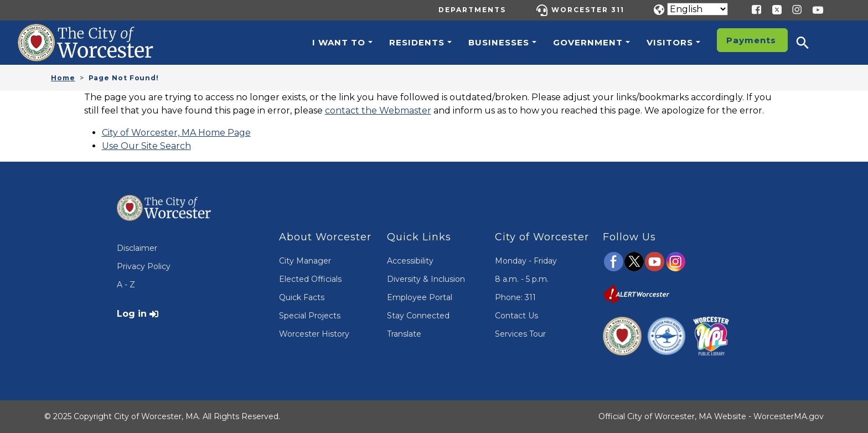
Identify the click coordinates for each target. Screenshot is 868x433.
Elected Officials (310, 279)
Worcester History (314, 334)
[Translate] (697, 9)
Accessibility (410, 261)
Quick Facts (302, 297)
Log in (132, 314)
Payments (751, 40)
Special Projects (310, 316)
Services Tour (520, 334)
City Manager (305, 261)
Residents (417, 42)
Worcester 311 (588, 10)
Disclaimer (137, 248)
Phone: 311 (515, 297)
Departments (472, 10)
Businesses (499, 42)
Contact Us (516, 316)
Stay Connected (418, 316)
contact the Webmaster (378, 110)
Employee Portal (420, 297)
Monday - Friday (526, 261)
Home (63, 78)
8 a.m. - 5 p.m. (522, 279)
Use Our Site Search (146, 146)
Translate (404, 334)
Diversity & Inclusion (426, 279)
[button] (810, 43)
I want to (339, 42)
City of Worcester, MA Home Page (176, 133)
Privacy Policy (144, 266)
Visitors (670, 42)
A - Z (126, 285)
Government (588, 42)
